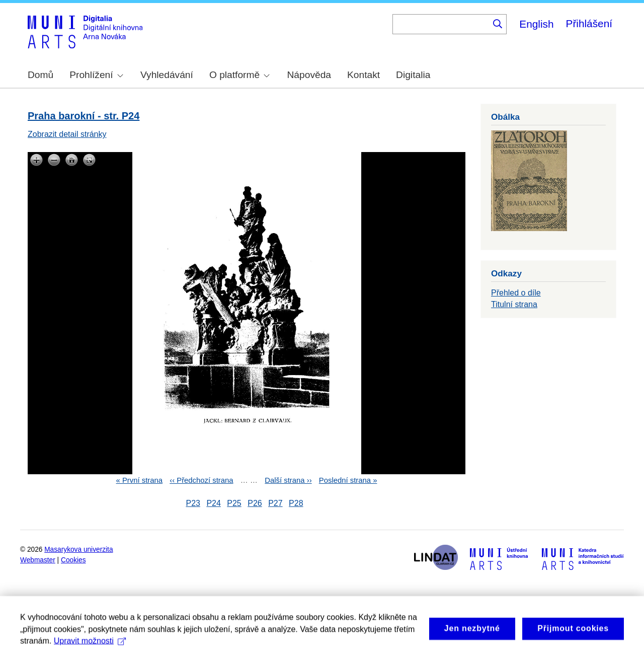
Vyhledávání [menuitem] (167, 75)
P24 (213, 503)
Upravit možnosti (90, 648)
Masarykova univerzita (78, 550)
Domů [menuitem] (41, 75)
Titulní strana (514, 304)
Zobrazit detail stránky (67, 134)
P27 (275, 503)
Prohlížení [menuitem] (96, 75)
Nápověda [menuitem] (309, 75)
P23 (193, 503)
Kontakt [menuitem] (364, 75)
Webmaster (38, 560)
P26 (255, 503)
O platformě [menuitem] (239, 75)
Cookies (73, 560)
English (536, 24)
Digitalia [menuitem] (413, 75)
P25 (234, 503)
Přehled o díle (516, 293)
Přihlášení (589, 23)
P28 (296, 503)
